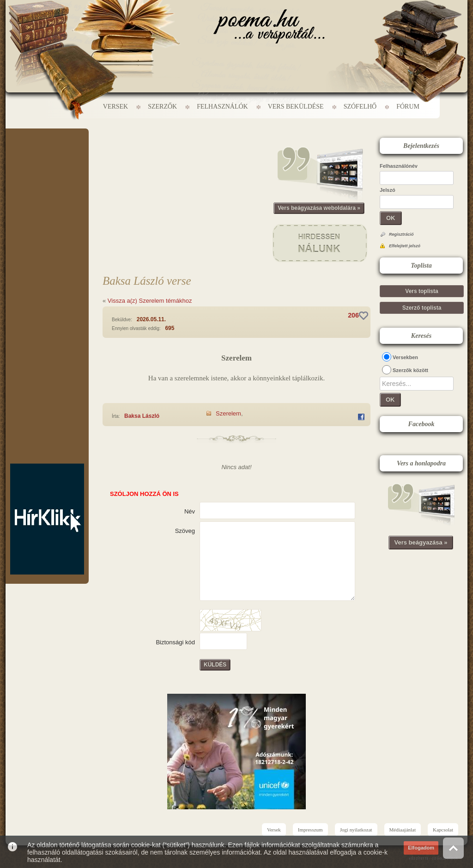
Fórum (408, 107)
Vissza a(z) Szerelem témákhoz (150, 301)
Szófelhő (360, 107)
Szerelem (228, 413)
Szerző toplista (422, 308)
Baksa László (142, 416)
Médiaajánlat (403, 830)
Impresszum (310, 830)
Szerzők (162, 107)
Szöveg (185, 531)
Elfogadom (421, 848)
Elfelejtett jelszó (405, 246)
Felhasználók (222, 107)
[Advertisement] (47, 156)
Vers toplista (421, 291)
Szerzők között (410, 370)
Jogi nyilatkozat (356, 830)
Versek (115, 107)
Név (190, 511)
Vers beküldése (296, 107)
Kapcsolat (443, 830)
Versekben (405, 357)
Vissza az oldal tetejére (453, 848)
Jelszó (388, 190)
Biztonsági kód (175, 642)
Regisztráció (401, 234)
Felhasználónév (399, 166)
